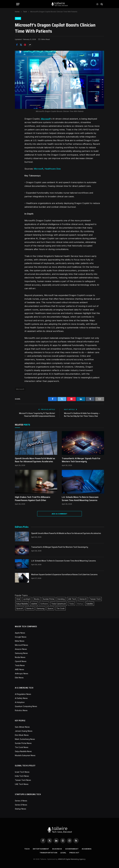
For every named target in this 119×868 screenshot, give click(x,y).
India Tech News (22, 776)
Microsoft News (21, 645)
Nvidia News (20, 657)
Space (50, 608)
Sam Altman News (22, 727)
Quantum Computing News (26, 706)
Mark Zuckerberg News (25, 739)
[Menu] (18, 4)
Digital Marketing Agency (75, 859)
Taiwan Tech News (23, 780)
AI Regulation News (23, 694)
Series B (83, 599)
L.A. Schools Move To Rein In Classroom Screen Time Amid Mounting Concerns (80, 499)
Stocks (37, 599)
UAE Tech (72, 599)
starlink (34, 604)
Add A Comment (59, 514)
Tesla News (20, 665)
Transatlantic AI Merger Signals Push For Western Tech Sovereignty (81, 460)
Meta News (20, 641)
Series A (30, 608)
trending (61, 599)
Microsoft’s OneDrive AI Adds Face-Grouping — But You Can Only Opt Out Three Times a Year (82, 415)
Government (72, 849)
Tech (18, 18)
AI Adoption (20, 702)
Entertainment (41, 849)
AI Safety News (21, 698)
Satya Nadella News (23, 751)
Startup (80, 604)
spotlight (27, 599)
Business (57, 849)
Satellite (90, 604)
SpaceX (20, 608)
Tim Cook (61, 608)
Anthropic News (22, 674)
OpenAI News (21, 661)
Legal (63, 853)
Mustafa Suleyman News (25, 755)
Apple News (20, 633)
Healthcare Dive (53, 169)
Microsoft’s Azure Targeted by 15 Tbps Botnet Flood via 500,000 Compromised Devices (37, 415)
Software (44, 604)
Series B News (21, 805)
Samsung (41, 608)
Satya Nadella (22, 604)
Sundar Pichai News (23, 743)
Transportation (48, 853)
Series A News (21, 801)
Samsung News (21, 653)
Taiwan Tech (95, 599)
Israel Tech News (22, 772)
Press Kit (74, 853)
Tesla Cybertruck (59, 604)
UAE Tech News (22, 784)
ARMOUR (61, 859)
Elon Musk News (22, 735)
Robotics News (21, 710)
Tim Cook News (22, 747)
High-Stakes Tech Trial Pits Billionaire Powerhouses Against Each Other (33, 499)
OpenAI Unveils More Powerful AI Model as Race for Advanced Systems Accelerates (35, 460)
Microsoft (46, 119)
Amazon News (21, 649)
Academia (87, 849)
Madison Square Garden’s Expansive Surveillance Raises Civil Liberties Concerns (64, 575)
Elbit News (19, 678)
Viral (18, 599)
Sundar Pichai (49, 599)
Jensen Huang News (24, 731)
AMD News (19, 669)
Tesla (71, 604)
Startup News (21, 809)
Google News (21, 637)
